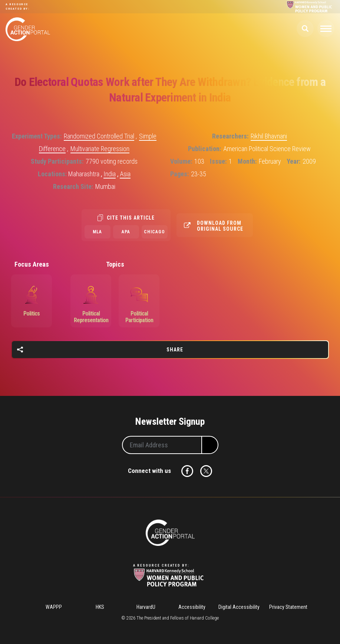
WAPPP (54, 607)
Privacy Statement (288, 607)
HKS (100, 607)
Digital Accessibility (239, 607)
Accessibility (192, 607)
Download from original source (220, 226)
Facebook (187, 471)
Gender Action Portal (28, 29)
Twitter (206, 471)
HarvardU (146, 607)
